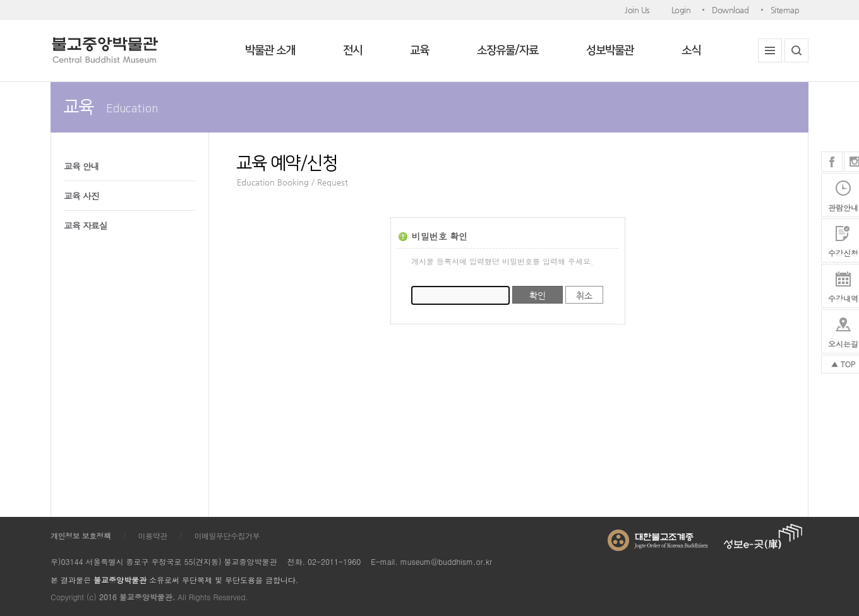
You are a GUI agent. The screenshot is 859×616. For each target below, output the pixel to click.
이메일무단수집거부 (227, 536)
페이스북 (832, 162)
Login (681, 10)
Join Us (637, 10)
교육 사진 (81, 196)
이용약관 (153, 536)
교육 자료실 (86, 225)
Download (730, 10)
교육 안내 (81, 166)
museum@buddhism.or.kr (446, 561)
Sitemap (785, 10)
